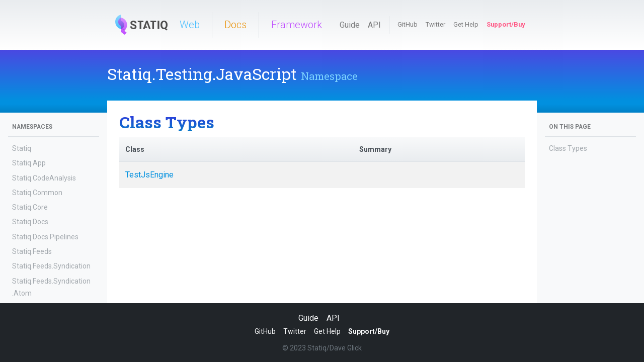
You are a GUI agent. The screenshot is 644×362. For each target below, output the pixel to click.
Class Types (568, 148)
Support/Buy (506, 24)
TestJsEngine (149, 175)
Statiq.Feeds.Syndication (51, 266)
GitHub (408, 24)
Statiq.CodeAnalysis (44, 178)
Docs (235, 25)
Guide (350, 25)
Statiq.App (29, 163)
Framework (297, 25)
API (374, 25)
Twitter (435, 24)
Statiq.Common (37, 193)
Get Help (466, 24)
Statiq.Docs (30, 222)
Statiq (22, 148)
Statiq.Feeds (32, 251)
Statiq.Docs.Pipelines (45, 237)
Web (190, 25)
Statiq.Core (30, 207)
